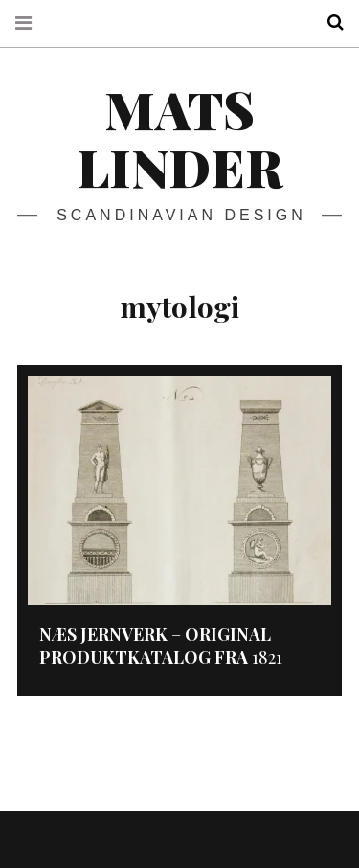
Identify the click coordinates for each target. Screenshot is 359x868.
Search (328, 23)
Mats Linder (179, 138)
